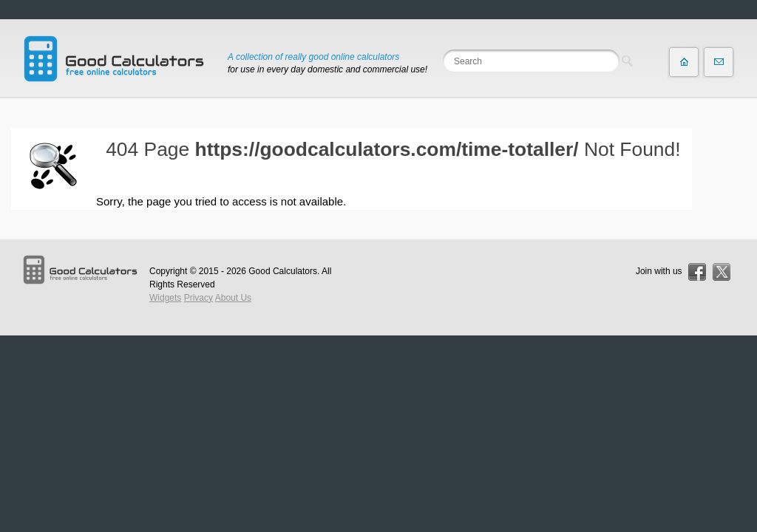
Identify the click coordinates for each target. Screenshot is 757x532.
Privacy (198, 298)
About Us (233, 298)
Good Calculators (283, 271)
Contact (719, 62)
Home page (684, 62)
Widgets (165, 298)
